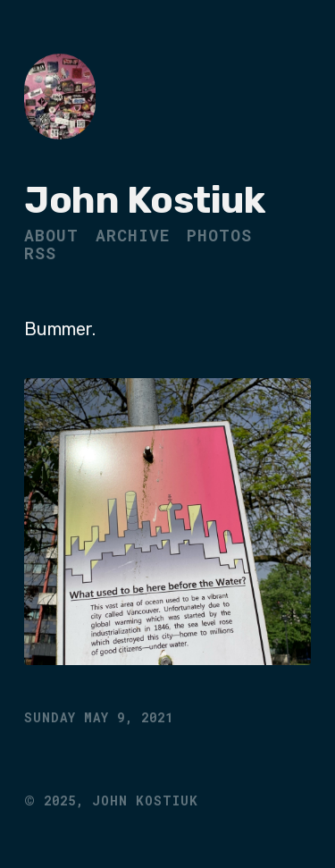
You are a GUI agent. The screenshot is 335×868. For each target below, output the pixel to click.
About (51, 235)
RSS (40, 253)
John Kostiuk (144, 200)
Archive (133, 235)
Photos (219, 235)
